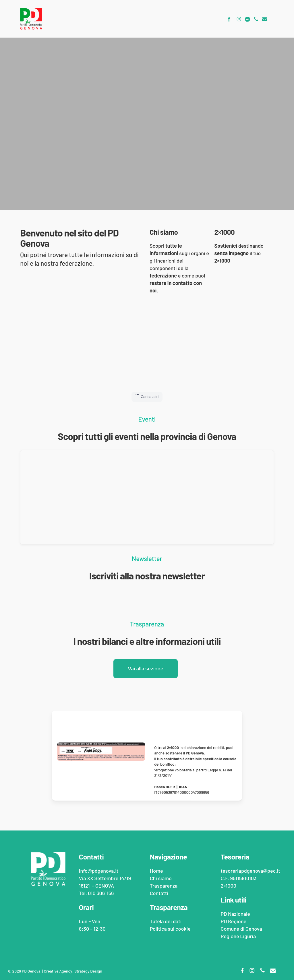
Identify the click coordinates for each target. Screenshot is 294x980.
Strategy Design (88, 971)
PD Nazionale (235, 914)
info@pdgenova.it (99, 871)
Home (156, 871)
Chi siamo (161, 878)
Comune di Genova (241, 929)
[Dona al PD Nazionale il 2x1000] (147, 725)
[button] (271, 19)
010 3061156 (101, 893)
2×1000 (228, 886)
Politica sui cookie (170, 929)
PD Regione (233, 921)
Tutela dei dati (166, 921)
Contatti (159, 893)
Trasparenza (164, 886)
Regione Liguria (238, 936)
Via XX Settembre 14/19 (105, 878)
